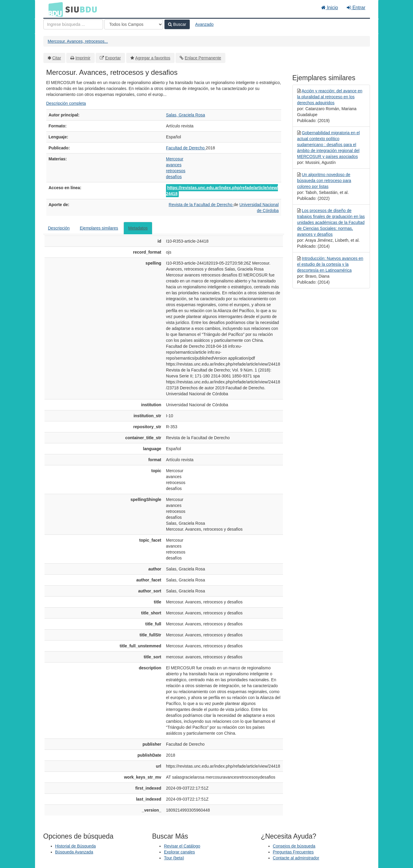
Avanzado (204, 24)
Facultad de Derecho (186, 148)
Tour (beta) (174, 858)
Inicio (330, 8)
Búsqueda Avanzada (74, 852)
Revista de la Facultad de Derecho (201, 205)
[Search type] (134, 24)
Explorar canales (179, 852)
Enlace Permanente (203, 58)
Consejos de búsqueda (294, 846)
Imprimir (83, 58)
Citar (57, 58)
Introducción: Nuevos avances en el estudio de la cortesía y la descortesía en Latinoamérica (330, 264)
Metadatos (138, 228)
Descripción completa (66, 103)
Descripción (59, 228)
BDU (54, 9)
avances (174, 165)
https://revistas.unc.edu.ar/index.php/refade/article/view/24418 (222, 191)
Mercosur (175, 159)
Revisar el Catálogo (182, 846)
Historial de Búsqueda (76, 846)
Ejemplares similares (99, 228)
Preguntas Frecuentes (293, 852)
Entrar (356, 8)
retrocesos (176, 171)
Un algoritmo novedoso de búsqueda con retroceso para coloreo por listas (324, 181)
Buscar (177, 24)
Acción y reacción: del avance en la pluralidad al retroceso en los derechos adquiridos (330, 97)
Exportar (113, 58)
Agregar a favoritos (153, 58)
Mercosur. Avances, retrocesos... (78, 41)
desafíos (174, 177)
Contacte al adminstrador (296, 858)
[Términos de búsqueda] (73, 24)
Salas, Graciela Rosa (186, 115)
